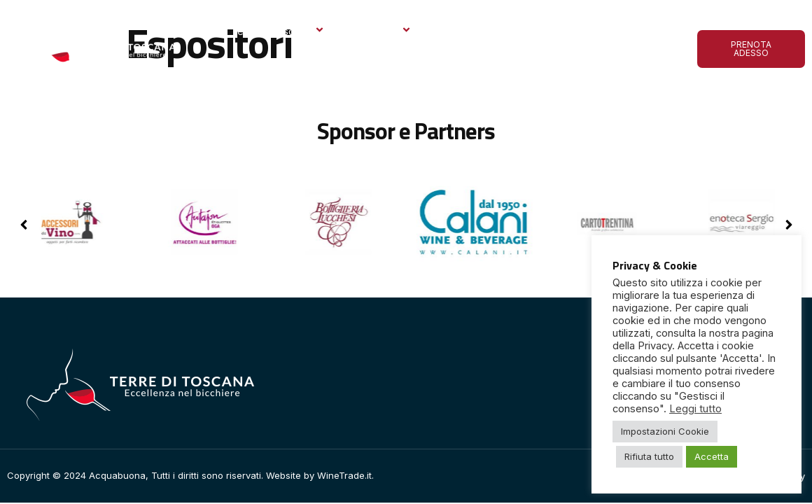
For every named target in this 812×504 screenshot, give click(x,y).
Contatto (251, 66)
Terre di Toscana (278, 31)
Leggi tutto (695, 409)
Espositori (382, 31)
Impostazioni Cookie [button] (665, 431)
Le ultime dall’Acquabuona (560, 31)
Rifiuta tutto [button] (649, 456)
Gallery (456, 31)
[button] (789, 225)
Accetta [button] (712, 456)
